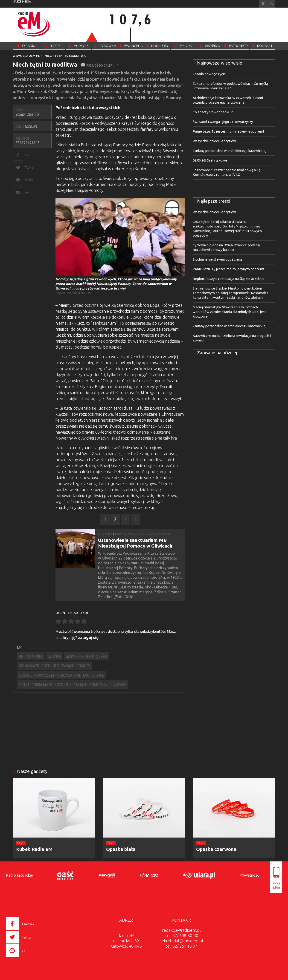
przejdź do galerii (100, 65)
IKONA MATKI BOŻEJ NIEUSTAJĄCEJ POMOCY (54, 666)
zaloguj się (88, 637)
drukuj (29, 180)
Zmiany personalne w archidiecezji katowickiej (230, 151)
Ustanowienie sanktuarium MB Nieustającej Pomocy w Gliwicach (135, 543)
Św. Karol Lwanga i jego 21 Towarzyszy (223, 122)
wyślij (28, 192)
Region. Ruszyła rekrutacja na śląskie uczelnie (228, 279)
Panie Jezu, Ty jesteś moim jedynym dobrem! (228, 131)
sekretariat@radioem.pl (181, 941)
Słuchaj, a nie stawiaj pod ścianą (217, 259)
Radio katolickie (19, 875)
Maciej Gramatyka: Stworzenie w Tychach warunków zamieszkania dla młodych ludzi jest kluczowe (229, 312)
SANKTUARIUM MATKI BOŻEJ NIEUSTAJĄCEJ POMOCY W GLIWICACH (73, 685)
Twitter (30, 167)
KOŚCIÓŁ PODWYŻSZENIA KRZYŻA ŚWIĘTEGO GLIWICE (61, 675)
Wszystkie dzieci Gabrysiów (214, 141)
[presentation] (30, 958)
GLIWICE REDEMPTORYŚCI (86, 656)
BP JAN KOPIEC (31, 656)
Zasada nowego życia (209, 74)
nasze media (22, 1)
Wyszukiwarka (271, 4)
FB (27, 155)
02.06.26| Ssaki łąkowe (210, 160)
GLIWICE (54, 656)
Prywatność (249, 875)
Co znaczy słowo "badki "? (213, 112)
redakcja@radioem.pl (181, 930)
